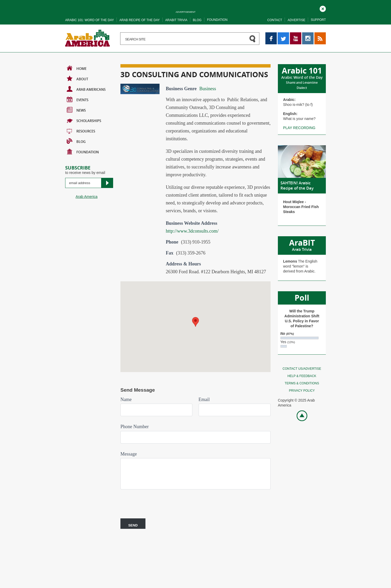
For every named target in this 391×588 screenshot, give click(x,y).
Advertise (296, 20)
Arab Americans (86, 89)
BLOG (76, 141)
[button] (195, 322)
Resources (81, 131)
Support (318, 20)
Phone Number (135, 427)
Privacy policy (302, 391)
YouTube (296, 35)
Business (208, 89)
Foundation (217, 20)
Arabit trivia (176, 20)
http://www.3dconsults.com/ (192, 231)
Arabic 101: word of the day (90, 20)
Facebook (271, 35)
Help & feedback (302, 376)
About (77, 78)
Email (204, 399)
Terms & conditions (302, 383)
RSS (318, 35)
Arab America (87, 197)
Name (126, 399)
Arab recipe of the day (140, 20)
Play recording (299, 128)
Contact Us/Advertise (302, 369)
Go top (299, 415)
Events (78, 99)
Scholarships (84, 120)
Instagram (308, 35)
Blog (197, 20)
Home (77, 68)
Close (323, 8)
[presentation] (160, 502)
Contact (275, 20)
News (76, 110)
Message (129, 454)
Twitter (283, 35)
